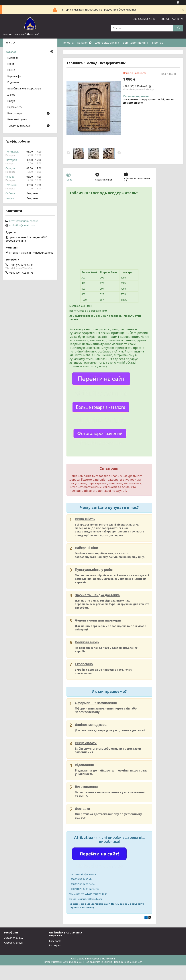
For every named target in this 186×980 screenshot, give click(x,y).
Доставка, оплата (107, 43)
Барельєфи (14, 76)
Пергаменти (15, 107)
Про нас (158, 43)
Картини (12, 58)
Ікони (11, 64)
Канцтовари (15, 113)
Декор (11, 95)
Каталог (83, 43)
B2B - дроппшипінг (136, 43)
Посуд (11, 101)
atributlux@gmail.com (22, 225)
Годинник (13, 83)
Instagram (55, 945)
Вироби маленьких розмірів (24, 89)
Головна (68, 43)
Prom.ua (110, 959)
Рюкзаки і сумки (17, 120)
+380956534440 (13, 938)
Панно (11, 70)
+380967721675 (13, 943)
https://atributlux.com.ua (24, 221)
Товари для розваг (19, 126)
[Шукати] (178, 28)
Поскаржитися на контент (98, 962)
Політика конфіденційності (128, 962)
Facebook (55, 941)
